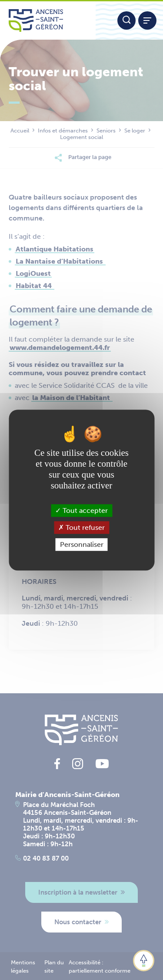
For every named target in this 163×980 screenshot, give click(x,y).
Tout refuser (81, 527)
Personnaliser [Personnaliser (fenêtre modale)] (82, 544)
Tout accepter (81, 510)
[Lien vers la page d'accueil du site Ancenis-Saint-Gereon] (48, 20)
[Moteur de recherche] (126, 20)
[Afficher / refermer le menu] (147, 20)
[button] (144, 961)
